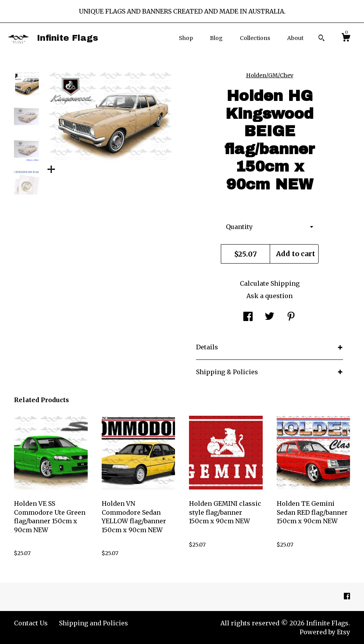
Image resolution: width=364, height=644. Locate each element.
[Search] (322, 39)
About (295, 38)
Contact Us (31, 623)
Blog (216, 38)
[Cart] (346, 38)
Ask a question (270, 296)
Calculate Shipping (270, 283)
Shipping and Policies (94, 623)
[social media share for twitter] (270, 317)
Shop (186, 38)
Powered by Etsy (325, 632)
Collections (255, 38)
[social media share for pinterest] (291, 317)
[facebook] (347, 597)
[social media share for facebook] (248, 317)
